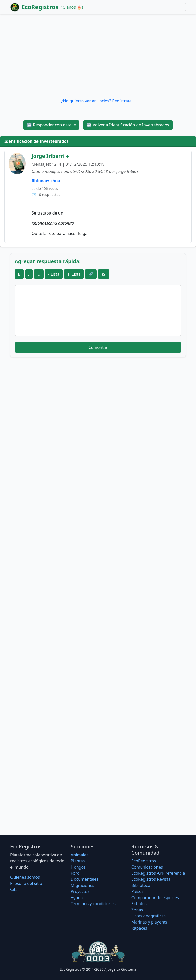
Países (137, 891)
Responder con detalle (51, 125)
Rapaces (139, 928)
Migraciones (82, 885)
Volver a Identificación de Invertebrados (128, 125)
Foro (75, 873)
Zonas (137, 910)
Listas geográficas (149, 916)
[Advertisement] (98, 56)
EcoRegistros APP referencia (158, 873)
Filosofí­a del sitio (26, 883)
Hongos (78, 867)
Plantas (78, 861)
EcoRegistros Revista (151, 879)
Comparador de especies (155, 898)
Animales (79, 855)
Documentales (84, 879)
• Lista (54, 274)
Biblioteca (141, 885)
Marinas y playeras (149, 922)
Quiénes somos (25, 877)
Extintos (139, 904)
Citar (15, 889)
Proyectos (80, 891)
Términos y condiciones (93, 904)
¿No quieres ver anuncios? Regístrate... (98, 101)
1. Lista (74, 274)
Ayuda (77, 898)
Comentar (98, 347)
